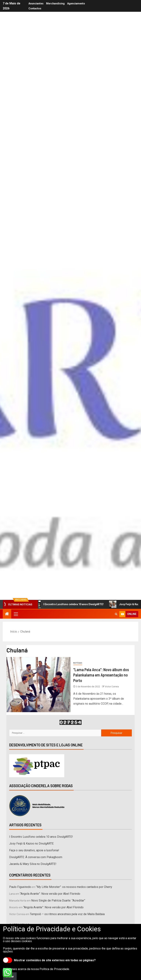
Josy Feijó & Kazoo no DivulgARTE (31, 844)
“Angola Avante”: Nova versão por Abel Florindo (50, 894)
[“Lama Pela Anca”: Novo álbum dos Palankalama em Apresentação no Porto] (38, 685)
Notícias (78, 663)
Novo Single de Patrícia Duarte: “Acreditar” (58, 900)
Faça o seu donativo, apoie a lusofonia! (34, 850)
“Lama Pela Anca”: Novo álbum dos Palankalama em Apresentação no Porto (101, 675)
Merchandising (55, 3)
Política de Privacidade (54, 969)
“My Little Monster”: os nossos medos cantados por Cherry (74, 887)
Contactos (35, 8)
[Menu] (16, 614)
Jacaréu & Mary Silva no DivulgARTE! (33, 864)
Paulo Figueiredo (20, 887)
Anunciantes (36, 3)
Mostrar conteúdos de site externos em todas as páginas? (49, 960)
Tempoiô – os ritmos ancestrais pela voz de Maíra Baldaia (67, 914)
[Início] (7, 614)
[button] (16, 614)
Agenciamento (76, 3)
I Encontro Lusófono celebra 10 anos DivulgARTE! (71, 604)
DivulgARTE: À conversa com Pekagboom (36, 857)
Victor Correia (112, 687)
